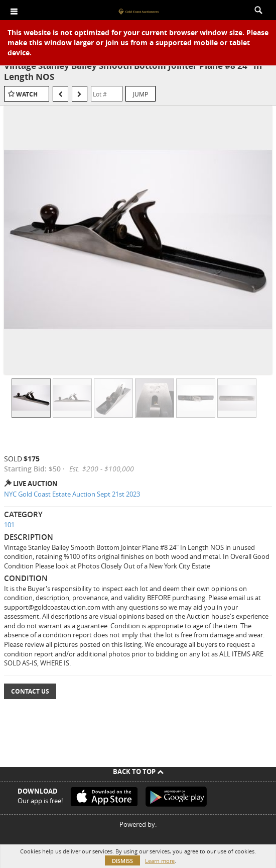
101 (9, 525)
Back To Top (138, 771)
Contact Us (30, 691)
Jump (141, 94)
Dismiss (122, 861)
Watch (27, 94)
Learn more (160, 861)
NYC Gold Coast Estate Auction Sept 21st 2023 (72, 494)
